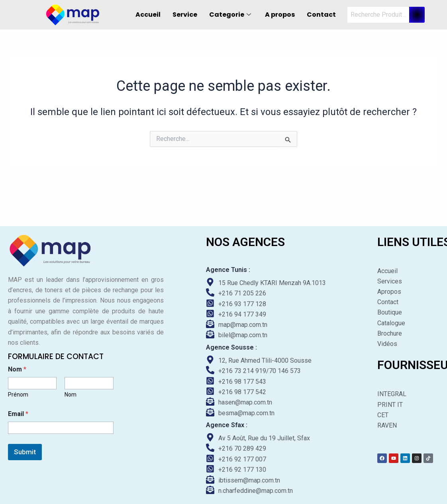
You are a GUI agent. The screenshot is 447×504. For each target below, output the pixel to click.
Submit (25, 451)
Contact (321, 15)
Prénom (18, 394)
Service (185, 15)
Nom (71, 394)
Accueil (148, 15)
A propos (280, 15)
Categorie (231, 15)
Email (18, 413)
